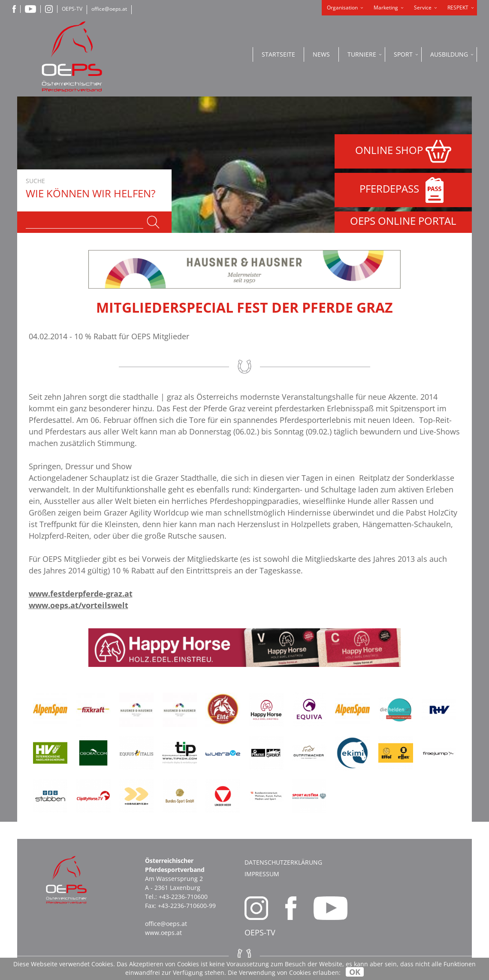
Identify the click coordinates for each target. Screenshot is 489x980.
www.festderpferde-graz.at (81, 594)
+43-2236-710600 (183, 897)
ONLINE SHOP (403, 151)
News (321, 54)
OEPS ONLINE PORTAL (403, 221)
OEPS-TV (72, 9)
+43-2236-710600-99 (187, 906)
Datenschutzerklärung (283, 862)
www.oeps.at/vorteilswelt (78, 605)
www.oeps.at (163, 933)
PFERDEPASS (403, 190)
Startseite (278, 54)
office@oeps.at (109, 9)
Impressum (262, 874)
